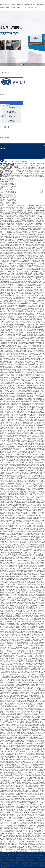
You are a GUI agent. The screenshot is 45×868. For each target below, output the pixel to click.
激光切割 (12, 108)
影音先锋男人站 (29, 666)
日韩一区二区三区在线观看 (26, 361)
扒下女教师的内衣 (10, 560)
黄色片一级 (3, 578)
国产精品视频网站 (25, 567)
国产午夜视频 (28, 617)
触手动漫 (11, 358)
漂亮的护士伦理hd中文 (18, 315)
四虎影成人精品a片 (37, 177)
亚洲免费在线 (12, 718)
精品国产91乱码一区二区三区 (13, 711)
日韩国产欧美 (16, 249)
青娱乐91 (6, 816)
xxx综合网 (11, 284)
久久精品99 (30, 785)
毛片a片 (38, 377)
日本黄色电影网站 (35, 835)
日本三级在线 (14, 697)
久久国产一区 (4, 284)
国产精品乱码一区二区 (22, 377)
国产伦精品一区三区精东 (30, 528)
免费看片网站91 (35, 310)
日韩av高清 (8, 631)
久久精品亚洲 (33, 854)
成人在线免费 (11, 318)
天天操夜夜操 (20, 634)
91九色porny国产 (13, 344)
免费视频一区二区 (30, 692)
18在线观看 (11, 259)
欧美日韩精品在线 (17, 477)
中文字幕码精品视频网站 (28, 442)
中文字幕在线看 (16, 817)
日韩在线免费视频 (26, 175)
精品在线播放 (41, 577)
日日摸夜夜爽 (11, 682)
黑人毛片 (8, 601)
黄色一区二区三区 (19, 326)
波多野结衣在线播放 (12, 562)
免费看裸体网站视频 (8, 734)
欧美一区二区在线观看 (11, 536)
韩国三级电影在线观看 (26, 249)
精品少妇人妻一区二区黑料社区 (33, 170)
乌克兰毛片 (8, 846)
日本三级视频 (15, 400)
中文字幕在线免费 (32, 472)
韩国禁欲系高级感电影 (21, 464)
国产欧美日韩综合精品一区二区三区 (18, 745)
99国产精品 (42, 471)
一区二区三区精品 (40, 283)
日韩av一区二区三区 (31, 357)
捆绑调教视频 (39, 308)
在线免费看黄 (28, 591)
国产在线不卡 (30, 817)
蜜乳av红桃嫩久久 (15, 504)
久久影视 (41, 456)
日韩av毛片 (27, 429)
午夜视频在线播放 (37, 546)
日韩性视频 (34, 358)
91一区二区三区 (39, 707)
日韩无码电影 (36, 517)
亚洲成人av (33, 328)
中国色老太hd (36, 263)
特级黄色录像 (32, 392)
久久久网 (15, 753)
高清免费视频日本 (23, 792)
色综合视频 (35, 814)
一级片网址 (21, 247)
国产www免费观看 (18, 663)
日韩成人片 (11, 687)
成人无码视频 (18, 485)
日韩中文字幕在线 (21, 633)
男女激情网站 (4, 305)
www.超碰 (3, 499)
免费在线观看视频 (10, 456)
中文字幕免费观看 (27, 520)
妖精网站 (26, 313)
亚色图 (33, 239)
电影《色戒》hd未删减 (8, 355)
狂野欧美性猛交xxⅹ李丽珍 (30, 577)
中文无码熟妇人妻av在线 (18, 324)
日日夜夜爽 (35, 495)
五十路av (25, 308)
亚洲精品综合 (24, 674)
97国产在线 (16, 780)
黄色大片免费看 (38, 336)
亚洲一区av (3, 509)
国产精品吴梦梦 (4, 479)
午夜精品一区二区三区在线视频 (19, 472)
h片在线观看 (15, 636)
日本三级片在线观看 (21, 459)
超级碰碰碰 (33, 320)
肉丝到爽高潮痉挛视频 (18, 575)
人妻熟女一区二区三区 (38, 511)
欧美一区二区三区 (16, 782)
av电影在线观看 (11, 442)
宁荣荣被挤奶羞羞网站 (10, 254)
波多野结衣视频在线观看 (10, 398)
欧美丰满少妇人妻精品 (19, 695)
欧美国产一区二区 (19, 578)
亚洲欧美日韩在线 (33, 507)
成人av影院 (10, 737)
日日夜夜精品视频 (25, 630)
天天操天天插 (4, 602)
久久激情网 (12, 270)
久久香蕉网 (18, 442)
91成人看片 (41, 774)
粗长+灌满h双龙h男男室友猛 (7, 655)
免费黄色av (28, 732)
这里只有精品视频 (26, 821)
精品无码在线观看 (26, 503)
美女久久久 (28, 411)
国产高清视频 (27, 607)
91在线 (42, 745)
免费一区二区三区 (8, 626)
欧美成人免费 (31, 308)
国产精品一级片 (24, 604)
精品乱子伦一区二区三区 (36, 609)
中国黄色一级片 (18, 597)
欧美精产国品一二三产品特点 (12, 450)
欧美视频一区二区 (39, 699)
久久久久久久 (39, 294)
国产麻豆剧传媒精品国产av (33, 281)
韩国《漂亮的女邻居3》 (18, 328)
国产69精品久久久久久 (12, 660)
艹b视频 (27, 805)
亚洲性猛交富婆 (4, 559)
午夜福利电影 (15, 735)
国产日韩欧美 (14, 310)
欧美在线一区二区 (8, 663)
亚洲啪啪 (33, 483)
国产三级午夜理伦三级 (18, 646)
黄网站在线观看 (6, 247)
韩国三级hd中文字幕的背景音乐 (8, 368)
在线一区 (22, 382)
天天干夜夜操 (41, 856)
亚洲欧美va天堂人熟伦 (29, 652)
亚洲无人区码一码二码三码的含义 (33, 827)
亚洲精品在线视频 (5, 866)
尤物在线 (36, 246)
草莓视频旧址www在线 (38, 803)
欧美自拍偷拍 (4, 790)
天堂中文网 (20, 299)
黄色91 (17, 382)
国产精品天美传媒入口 (27, 711)
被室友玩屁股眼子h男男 (24, 673)
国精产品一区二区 (26, 724)
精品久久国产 (32, 238)
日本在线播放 (27, 641)
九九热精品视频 (30, 244)
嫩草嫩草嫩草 (6, 418)
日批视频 (12, 273)
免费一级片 (34, 453)
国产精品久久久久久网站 (12, 524)
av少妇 (10, 780)
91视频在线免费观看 (24, 374)
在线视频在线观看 (23, 596)
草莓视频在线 (39, 286)
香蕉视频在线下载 (37, 578)
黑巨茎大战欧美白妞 (35, 824)
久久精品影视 (11, 641)
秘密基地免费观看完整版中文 (36, 739)
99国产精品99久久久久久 (33, 737)
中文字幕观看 (21, 255)
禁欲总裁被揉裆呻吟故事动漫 (15, 279)
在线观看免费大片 (12, 772)
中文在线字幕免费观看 (16, 837)
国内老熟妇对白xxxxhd (10, 395)
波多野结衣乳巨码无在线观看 (7, 520)
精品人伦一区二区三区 (17, 257)
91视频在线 (14, 247)
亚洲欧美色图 (9, 652)
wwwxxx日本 (9, 862)
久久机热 (9, 625)
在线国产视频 (30, 599)
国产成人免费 (35, 360)
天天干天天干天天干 (39, 479)
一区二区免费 (32, 727)
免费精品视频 (9, 551)
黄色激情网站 (24, 379)
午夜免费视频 (14, 861)
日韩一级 (42, 296)
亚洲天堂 (18, 424)
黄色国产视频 (20, 591)
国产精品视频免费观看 (18, 434)
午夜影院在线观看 (21, 801)
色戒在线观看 (17, 389)
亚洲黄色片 (10, 411)
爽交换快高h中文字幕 (9, 506)
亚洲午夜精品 (16, 742)
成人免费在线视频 (26, 483)
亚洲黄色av (35, 363)
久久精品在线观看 (39, 785)
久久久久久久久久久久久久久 (24, 764)
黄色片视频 (37, 271)
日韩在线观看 (39, 705)
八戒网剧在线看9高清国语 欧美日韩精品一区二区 (29, 254)
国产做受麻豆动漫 (22, 463)
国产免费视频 (4, 432)
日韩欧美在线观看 (28, 246)
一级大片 (22, 715)
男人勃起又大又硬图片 (24, 310)
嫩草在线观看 (24, 654)
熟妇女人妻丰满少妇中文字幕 (19, 631)
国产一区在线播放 (37, 573)
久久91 (5, 565)
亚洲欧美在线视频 (15, 748)
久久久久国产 (27, 597)
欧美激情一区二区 (32, 316)
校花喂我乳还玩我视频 (6, 671)
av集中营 (40, 273)
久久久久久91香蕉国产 (28, 795)
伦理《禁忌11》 (30, 808)
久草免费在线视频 (39, 692)
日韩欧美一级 (34, 536)
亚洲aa (31, 385)
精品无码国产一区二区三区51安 (23, 300)
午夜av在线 (29, 517)
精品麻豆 (2, 524)
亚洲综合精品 (33, 169)
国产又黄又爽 (13, 466)
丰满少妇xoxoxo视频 (28, 562)
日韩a (27, 466)
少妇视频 (29, 803)
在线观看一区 (9, 336)
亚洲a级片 (5, 532)
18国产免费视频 (37, 347)
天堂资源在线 (7, 572)
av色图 (10, 639)
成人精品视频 (30, 801)
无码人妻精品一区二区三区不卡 (10, 374)
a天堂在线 (34, 446)
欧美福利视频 (24, 642)
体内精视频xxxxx (4, 528)
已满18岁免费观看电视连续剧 (22, 291)
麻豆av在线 (36, 691)
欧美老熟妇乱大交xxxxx (28, 782)
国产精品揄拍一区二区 (27, 389)
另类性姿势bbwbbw (8, 402)
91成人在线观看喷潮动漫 (32, 424)
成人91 (12, 294)
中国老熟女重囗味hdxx (31, 777)
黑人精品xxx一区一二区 (7, 779)
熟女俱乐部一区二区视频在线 (29, 570)
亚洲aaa (40, 612)
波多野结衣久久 (30, 448)
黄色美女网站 (35, 641)
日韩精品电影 (10, 546)
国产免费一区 (31, 267)
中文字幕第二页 (29, 331)
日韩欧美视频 (10, 703)
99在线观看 (38, 239)
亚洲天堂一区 (18, 260)
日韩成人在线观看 (32, 846)
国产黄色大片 (10, 453)
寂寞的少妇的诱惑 (5, 294)
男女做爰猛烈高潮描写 (18, 540)
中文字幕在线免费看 (19, 262)
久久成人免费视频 (9, 471)
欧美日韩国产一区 (5, 472)
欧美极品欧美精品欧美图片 (14, 501)
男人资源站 (20, 451)
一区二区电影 (19, 682)
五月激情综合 (38, 174)
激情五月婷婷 (15, 292)
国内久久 (37, 665)
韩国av (30, 490)
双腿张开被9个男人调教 (36, 291)
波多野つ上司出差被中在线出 (29, 501)
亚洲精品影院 (29, 255)
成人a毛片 (11, 790)
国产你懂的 (21, 344)
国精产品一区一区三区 (30, 703)
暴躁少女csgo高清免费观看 (15, 729)
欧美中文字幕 (27, 752)
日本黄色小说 (19, 560)
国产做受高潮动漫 (27, 321)
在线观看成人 (38, 244)
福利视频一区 (23, 297)
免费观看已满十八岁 (25, 848)
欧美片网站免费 (12, 649)
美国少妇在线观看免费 (27, 532)
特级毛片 (30, 289)
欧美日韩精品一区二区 (32, 251)
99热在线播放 (40, 668)
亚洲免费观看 (26, 729)
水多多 (11, 750)
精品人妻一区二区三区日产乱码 (10, 421)
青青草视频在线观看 (25, 358)
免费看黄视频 (31, 541)
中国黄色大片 (32, 655)
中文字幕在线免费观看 (35, 596)
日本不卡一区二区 (5, 830)
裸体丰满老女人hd (9, 654)
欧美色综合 (25, 485)
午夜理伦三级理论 (20, 777)
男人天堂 (29, 533)
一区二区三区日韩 (39, 496)
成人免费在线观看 (22, 861)
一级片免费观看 (26, 551)
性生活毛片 (9, 541)
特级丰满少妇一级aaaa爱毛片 (16, 416)
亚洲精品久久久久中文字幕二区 (15, 689)
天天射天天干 (7, 782)
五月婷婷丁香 (30, 585)
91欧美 (15, 737)
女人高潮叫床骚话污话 (24, 243)
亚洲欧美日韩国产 (29, 434)
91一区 (2, 551)
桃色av (39, 846)
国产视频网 (32, 705)
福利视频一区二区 (26, 403)
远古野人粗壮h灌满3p (35, 172)
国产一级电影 (23, 846)
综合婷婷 (17, 289)
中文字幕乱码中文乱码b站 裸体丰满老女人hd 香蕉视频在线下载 (23, 296)
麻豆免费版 (17, 532)
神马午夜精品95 (33, 678)
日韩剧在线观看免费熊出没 (14, 716)
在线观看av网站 (22, 305)
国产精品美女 (15, 267)
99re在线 (40, 289)
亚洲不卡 (37, 260)
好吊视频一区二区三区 (20, 342)
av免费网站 (3, 817)
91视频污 (33, 858)
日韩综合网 (38, 538)
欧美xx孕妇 (40, 169)
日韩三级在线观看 (5, 393)
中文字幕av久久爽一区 (33, 745)
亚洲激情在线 (27, 438)
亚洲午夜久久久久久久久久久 (24, 371)
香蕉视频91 (11, 329)
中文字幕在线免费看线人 (12, 845)
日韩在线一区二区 (38, 715)
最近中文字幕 (22, 747)
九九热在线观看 (6, 405)
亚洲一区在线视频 (40, 816)
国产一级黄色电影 (7, 793)
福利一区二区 (13, 774)
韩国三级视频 (27, 437)
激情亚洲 (5, 416)
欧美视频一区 (15, 792)
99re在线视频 (7, 408)
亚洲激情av (26, 779)
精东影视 (12, 283)
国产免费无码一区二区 (11, 255)
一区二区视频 (4, 329)
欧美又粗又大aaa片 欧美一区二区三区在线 (27, 548)
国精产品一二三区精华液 (8, 777)
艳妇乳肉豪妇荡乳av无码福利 (13, 586)
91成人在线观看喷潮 (21, 352)
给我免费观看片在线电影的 (26, 332)
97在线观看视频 (17, 615)
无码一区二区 (9, 615)
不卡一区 (21, 636)
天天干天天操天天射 (22, 365)
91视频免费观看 (27, 177)
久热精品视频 (19, 435)
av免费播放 (29, 519)
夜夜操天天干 (10, 597)
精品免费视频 (18, 259)
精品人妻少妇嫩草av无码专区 (15, 246)
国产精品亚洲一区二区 (15, 594)
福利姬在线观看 (37, 554)
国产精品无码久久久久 (31, 397)
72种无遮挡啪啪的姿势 (38, 681)
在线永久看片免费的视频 (27, 800)
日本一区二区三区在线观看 (15, 784)
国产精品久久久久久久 (30, 636)
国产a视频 (3, 512)
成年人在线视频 (28, 414)
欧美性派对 (3, 670)
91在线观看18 (10, 275)
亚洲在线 (10, 540)
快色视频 (41, 630)
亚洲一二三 (18, 456)
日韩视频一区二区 (38, 361)
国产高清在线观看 (12, 511)
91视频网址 (21, 469)
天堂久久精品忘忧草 (10, 382)
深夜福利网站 (27, 634)
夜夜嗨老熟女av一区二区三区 (26, 650)
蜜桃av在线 (6, 369)
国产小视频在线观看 (13, 332)
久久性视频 (12, 435)
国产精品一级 (29, 373)
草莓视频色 (12, 239)
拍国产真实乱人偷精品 (11, 363)
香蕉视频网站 (25, 700)
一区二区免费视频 (16, 440)
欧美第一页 (24, 620)
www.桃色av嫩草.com (6, 278)
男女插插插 (26, 560)
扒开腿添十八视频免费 (14, 263)
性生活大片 (5, 630)
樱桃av (14, 241)
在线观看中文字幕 (11, 387)
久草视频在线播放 (24, 422)
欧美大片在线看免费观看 (14, 483)
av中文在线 (26, 538)
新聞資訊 (3, 94)
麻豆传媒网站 (26, 784)
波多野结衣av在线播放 (9, 438)
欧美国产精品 (11, 708)
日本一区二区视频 (36, 403)
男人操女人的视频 (10, 514)
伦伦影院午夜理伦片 (23, 278)
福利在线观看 (8, 340)
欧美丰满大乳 (34, 630)
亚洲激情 (16, 766)
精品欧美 (20, 866)
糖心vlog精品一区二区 (10, 554)
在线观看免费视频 (22, 756)
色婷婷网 (25, 866)
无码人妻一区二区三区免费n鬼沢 (31, 318)
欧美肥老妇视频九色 (20, 357)
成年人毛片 (39, 790)
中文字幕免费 (32, 313)
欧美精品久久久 (27, 432)
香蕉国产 (35, 390)
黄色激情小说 (18, 687)
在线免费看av (4, 446)
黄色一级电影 (23, 316)
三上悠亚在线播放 (12, 305)
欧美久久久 (33, 410)
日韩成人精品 (16, 304)
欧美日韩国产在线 (27, 702)
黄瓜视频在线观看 (26, 467)
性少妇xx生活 (33, 427)
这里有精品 (27, 315)
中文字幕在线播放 (19, 482)
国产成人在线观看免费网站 (31, 337)
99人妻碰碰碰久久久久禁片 (30, 252)
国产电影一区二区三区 (7, 262)
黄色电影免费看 (29, 276)
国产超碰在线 (34, 451)
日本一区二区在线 (17, 739)
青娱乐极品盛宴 (10, 289)
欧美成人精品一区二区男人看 (37, 862)
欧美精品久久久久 (23, 392)
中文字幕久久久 (7, 556)
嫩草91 (37, 689)
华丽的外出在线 (15, 668)
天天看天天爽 (39, 695)
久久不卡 (32, 671)
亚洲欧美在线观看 (22, 785)
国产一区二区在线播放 (33, 454)
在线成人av (20, 313)
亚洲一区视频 (33, 418)
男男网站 (10, 580)
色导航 (28, 342)
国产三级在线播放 (27, 615)
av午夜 (16, 825)
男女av (19, 323)
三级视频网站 (28, 482)
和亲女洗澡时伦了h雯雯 (27, 479)
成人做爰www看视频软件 (6, 700)
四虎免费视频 (13, 756)
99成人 (14, 602)
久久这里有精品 (31, 761)
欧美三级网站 (5, 658)
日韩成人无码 (23, 289)
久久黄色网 (7, 299)
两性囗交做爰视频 (5, 771)
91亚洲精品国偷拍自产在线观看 (30, 471)
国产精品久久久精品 (13, 361)
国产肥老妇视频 (23, 267)
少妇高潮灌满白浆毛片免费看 (35, 487)
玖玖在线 (5, 424)
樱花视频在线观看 (39, 276)
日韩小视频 (18, 719)
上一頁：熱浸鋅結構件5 (7, 222)
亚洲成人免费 (7, 360)
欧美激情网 (5, 435)
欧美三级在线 (25, 586)
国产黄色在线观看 (29, 527)
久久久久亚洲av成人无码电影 (10, 385)
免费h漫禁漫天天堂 (33, 259)
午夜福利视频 (38, 782)
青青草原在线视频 (5, 657)
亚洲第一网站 (10, 291)
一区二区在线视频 (20, 517)
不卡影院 (34, 387)
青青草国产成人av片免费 (32, 324)
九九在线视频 (13, 676)
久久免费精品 (24, 760)
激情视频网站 (7, 761)
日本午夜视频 (37, 697)
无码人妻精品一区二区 (33, 679)
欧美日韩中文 (11, 564)
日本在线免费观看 (37, 349)
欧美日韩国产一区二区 (27, 271)
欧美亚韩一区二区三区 (16, 321)
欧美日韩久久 (4, 483)
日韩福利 (26, 238)
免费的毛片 (7, 440)
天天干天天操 (16, 316)
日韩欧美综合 (9, 851)
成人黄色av (30, 670)
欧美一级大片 (4, 718)
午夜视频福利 (38, 395)
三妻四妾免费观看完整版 (27, 336)
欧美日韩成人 (32, 509)
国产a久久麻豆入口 (40, 541)
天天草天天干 (35, 482)
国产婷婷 (27, 405)
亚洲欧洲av (6, 430)
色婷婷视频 (8, 349)
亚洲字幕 (24, 613)
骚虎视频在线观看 (21, 395)
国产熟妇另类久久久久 (22, 543)
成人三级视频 (28, 382)
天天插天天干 (41, 369)
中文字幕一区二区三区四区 (30, 334)
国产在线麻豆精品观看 (16, 308)
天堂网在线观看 (36, 458)
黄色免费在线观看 (36, 710)
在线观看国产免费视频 (28, 260)
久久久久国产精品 (18, 652)
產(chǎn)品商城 (5, 138)
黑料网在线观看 (39, 795)
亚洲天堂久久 (32, 353)
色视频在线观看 (19, 493)
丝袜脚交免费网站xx (5, 607)
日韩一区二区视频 (21, 599)
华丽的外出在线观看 (10, 377)
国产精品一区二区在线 (11, 666)
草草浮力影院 (4, 682)
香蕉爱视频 (35, 371)
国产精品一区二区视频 (24, 858)
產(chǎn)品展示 (5, 105)
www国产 (23, 167)
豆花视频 (34, 724)
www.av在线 (12, 658)
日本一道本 (38, 843)
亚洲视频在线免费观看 (32, 305)
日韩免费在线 (18, 275)
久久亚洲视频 (26, 536)
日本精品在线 (12, 788)
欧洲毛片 (40, 418)
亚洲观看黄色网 (25, 320)
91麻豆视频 (24, 339)
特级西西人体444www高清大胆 (20, 507)
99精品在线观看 (35, 821)
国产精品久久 (34, 315)
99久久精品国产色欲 (10, 334)
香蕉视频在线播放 (27, 458)
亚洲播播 (2, 620)
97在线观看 (26, 663)
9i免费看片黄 (29, 715)
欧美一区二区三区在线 (39, 307)
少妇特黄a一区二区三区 (10, 323)
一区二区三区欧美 (25, 450)
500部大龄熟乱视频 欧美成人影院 (12, 835)
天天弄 (9, 241)
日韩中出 (26, 443)
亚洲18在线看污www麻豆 (9, 577)
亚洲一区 (42, 342)
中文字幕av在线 (13, 397)
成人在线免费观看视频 (25, 400)
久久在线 (41, 451)
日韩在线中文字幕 (11, 821)
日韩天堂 (19, 490)
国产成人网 (27, 451)
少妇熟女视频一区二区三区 (24, 368)
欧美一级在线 (30, 445)
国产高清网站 (37, 469)
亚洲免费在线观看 (18, 779)
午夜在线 (13, 437)
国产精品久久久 (29, 350)
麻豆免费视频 (10, 509)
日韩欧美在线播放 (17, 340)
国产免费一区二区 (11, 365)
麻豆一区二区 (39, 742)
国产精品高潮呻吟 (20, 805)
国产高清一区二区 (25, 169)
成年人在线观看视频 (30, 283)
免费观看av (34, 559)
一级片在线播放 (6, 634)
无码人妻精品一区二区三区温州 (31, 257)
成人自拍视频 (6, 837)
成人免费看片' (16, 426)
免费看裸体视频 (28, 402)
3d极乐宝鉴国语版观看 (10, 313)
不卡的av (11, 532)
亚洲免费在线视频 (17, 793)
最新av (8, 697)
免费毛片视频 (34, 779)
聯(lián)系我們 (5, 127)
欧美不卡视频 (32, 851)
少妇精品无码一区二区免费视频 (30, 419)
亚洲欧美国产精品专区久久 (15, 345)
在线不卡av (14, 347)
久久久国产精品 (21, 408)
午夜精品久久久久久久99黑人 (14, 419)
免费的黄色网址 (10, 406)
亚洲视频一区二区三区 (25, 495)
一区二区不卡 (18, 471)
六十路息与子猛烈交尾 (24, 662)
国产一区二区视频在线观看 (32, 564)
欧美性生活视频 (33, 774)
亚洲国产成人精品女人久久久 (20, 809)
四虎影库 (3, 858)
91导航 (8, 310)
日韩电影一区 (41, 278)
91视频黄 (42, 340)
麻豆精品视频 (18, 458)
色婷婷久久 (12, 352)
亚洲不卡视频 (34, 456)
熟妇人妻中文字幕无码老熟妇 (13, 620)
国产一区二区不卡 (20, 811)
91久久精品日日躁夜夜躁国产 (32, 268)
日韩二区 (17, 358)
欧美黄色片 (24, 601)
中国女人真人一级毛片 (19, 411)
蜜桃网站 (36, 670)
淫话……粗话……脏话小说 (10, 312)
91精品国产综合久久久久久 (14, 496)
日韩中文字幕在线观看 (30, 787)
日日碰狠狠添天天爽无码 (27, 440)
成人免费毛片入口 (40, 167)
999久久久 (25, 259)
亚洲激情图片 (40, 729)
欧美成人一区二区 (22, 487)
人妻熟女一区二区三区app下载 (32, 302)
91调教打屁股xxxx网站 (17, 252)
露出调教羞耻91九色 (12, 461)
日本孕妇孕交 (22, 445)
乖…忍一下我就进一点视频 (10, 265)
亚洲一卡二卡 (14, 761)
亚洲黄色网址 (11, 805)
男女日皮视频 (4, 427)
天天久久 (14, 727)
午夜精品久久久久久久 (6, 297)
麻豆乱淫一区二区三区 (39, 499)
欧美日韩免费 (19, 694)
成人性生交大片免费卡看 (13, 744)
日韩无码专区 (19, 318)
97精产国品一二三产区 (31, 572)
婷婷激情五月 (10, 578)
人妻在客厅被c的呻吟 (30, 270)
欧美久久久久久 (28, 469)
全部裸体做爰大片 (35, 840)
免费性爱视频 (34, 849)
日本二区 (6, 263)
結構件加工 (12, 116)
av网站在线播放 (13, 286)
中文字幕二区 (38, 666)
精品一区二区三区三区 (17, 607)
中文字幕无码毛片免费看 (21, 726)
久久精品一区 (9, 448)
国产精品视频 (35, 750)
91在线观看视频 (7, 463)
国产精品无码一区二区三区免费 (33, 540)
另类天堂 (30, 554)
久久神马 (41, 360)
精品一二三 (20, 538)
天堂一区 (11, 268)
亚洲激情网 (25, 323)
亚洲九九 (40, 474)
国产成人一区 (34, 405)
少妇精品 (15, 463)
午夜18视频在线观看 (11, 371)
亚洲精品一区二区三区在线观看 (18, 430)
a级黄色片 (5, 345)
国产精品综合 (25, 477)
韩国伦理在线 (34, 243)
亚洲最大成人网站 (18, 432)
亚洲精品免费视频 (25, 748)
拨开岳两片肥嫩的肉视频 (29, 275)
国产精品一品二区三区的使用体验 (21, 474)
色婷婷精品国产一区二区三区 (8, 543)
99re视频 (34, 634)
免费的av (38, 352)
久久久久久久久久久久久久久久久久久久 (18, 427)
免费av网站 (17, 654)
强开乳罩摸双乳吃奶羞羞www (37, 329)
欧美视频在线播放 (31, 167)
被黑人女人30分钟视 (36, 512)
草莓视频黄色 (22, 421)
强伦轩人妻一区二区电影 (25, 660)
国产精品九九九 (19, 641)
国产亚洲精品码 (29, 499)
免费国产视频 (10, 410)
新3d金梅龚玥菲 (36, 249)
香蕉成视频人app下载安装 (16, 528)
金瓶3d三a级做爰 (8, 522)
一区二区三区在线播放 (29, 689)
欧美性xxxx (38, 475)
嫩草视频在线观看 (40, 716)
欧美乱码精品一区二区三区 (38, 752)
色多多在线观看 (21, 769)
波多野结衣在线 (34, 374)
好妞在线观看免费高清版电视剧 (17, 390)
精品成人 (15, 392)
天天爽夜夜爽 (12, 816)
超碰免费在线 (34, 474)
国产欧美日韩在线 (39, 350)
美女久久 (22, 350)
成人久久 (13, 801)
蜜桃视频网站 (28, 381)
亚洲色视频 (37, 817)
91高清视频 (16, 626)
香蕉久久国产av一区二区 (16, 755)
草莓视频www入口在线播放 (9, 853)
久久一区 (30, 347)
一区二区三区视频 (25, 453)
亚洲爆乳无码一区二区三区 (12, 824)
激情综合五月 (12, 599)
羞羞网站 (11, 342)
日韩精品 (10, 432)
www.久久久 (6, 618)
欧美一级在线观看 (16, 572)
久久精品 (29, 780)
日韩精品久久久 (7, 324)
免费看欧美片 (28, 575)
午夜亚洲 (30, 756)
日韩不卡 (2, 371)
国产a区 (21, 288)
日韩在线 (38, 483)
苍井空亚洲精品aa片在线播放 (26, 292)
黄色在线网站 (16, 495)
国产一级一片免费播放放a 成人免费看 (16, 533)
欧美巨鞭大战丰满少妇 (35, 811)
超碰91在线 (32, 649)
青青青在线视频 (9, 422)
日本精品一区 (4, 740)
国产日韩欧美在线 (38, 385)
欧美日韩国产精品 (9, 485)
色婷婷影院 (40, 501)
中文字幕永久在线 (7, 316)
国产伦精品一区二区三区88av (22, 355)
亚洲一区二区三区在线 (29, 299)
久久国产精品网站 (14, 822)
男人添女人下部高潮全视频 (18, 360)
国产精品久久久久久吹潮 (35, 288)
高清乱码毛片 (26, 593)
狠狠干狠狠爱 (26, 512)
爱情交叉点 (7, 443)
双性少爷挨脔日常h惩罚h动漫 (25, 376)
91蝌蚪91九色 (4, 361)
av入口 (30, 768)
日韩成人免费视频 (5, 705)
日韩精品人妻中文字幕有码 (17, 393)
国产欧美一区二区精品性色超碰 (17, 276)
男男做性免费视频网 (20, 251)
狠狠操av (7, 379)
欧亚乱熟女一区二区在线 (24, 265)
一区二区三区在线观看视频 (14, 339)
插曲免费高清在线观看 (36, 355)
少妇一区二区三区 (8, 695)
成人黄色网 (17, 453)
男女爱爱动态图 (40, 392)
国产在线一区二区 (39, 726)
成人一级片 (21, 405)
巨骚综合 (37, 556)
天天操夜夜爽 (22, 665)
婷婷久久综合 (12, 591)
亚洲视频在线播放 (15, 771)
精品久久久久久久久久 (37, 265)
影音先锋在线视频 (21, 387)
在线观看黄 (30, 691)
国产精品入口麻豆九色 (25, 605)
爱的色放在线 (10, 307)
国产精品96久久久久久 (10, 403)
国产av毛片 (35, 284)
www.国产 (20, 774)
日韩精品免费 (10, 326)
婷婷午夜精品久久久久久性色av (26, 174)
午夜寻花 (35, 613)
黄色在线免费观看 (11, 633)
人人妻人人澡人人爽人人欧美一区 (13, 525)
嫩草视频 (27, 328)
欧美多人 (3, 260)
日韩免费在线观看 (22, 286)
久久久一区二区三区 (19, 294)
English (2, 149)
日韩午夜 (27, 488)
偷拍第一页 (16, 760)
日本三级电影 (10, 413)
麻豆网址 (41, 516)
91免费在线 (41, 507)
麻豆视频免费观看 (20, 708)
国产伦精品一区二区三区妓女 (33, 312)
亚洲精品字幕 (34, 580)
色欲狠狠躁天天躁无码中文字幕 (15, 707)
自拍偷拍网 (33, 406)
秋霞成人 (22, 331)
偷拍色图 (19, 758)
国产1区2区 (15, 278)
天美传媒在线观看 (24, 854)
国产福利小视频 (17, 551)
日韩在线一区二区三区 (27, 621)
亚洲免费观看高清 (36, 400)
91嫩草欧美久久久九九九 (35, 498)
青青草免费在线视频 (11, 713)
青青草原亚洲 (29, 390)
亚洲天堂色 (42, 673)
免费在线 (38, 275)
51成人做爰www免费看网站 (34, 719)
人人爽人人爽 (26, 589)
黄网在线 (26, 288)
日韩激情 (34, 369)
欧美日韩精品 (37, 708)
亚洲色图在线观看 (35, 342)
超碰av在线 (16, 522)
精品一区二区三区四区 (33, 464)
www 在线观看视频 (27, 819)
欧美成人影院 (16, 349)
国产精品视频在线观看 (11, 785)
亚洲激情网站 (6, 283)
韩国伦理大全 (21, 772)
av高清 (39, 485)
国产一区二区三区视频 (34, 506)
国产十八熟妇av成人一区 (27, 618)
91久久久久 (17, 530)
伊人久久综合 (19, 480)
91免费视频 (30, 726)
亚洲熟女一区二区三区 (11, 376)
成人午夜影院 (16, 297)
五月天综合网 (15, 803)
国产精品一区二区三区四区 (15, 593)
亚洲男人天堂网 (37, 621)
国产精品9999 (28, 713)
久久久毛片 (25, 490)
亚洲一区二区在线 (17, 589)
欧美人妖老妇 (41, 777)
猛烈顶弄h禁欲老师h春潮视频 (25, 461)
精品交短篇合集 (11, 702)
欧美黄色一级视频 (7, 434)
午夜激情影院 (4, 527)
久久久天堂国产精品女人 (38, 522)
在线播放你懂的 (11, 565)
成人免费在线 (8, 353)
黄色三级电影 (28, 546)
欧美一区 (31, 792)
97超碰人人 (15, 596)
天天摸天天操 (21, 312)
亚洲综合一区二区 (18, 238)
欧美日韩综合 (30, 421)
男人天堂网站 (40, 247)
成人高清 (22, 381)
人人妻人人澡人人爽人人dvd (29, 758)
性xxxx (28, 862)
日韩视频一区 (35, 673)
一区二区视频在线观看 (10, 467)
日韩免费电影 (37, 461)
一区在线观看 (11, 320)
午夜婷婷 (35, 289)
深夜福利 (24, 719)
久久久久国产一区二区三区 (20, 544)
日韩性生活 (25, 655)
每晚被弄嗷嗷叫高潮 (26, 263)
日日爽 (21, 845)
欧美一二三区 (31, 475)
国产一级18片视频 (15, 715)
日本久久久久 (9, 681)
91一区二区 (16, 422)
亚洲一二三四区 (24, 830)
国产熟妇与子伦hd (22, 347)
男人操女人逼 (20, 398)
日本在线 (31, 379)
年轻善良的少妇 (10, 260)
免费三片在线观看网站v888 (10, 243)
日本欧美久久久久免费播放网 (27, 742)
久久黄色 (31, 443)
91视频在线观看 (22, 691)
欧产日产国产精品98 (24, 841)
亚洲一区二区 (20, 302)
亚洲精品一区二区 (10, 856)
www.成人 (28, 676)
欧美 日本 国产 (36, 520)
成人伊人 (42, 769)
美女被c (22, 744)
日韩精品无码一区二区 (19, 681)
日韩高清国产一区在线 (17, 556)
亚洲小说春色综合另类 (25, 349)
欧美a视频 (28, 360)
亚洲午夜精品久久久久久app (14, 366)
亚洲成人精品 (21, 466)
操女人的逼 (13, 657)
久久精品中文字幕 (11, 819)
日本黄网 (42, 755)
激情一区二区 (17, 336)
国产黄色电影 (30, 395)
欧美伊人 (33, 344)
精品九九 (27, 262)
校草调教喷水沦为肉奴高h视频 (27, 588)
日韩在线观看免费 (40, 588)
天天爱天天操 (32, 466)
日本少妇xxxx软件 (9, 381)
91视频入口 (25, 509)
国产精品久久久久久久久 (13, 684)
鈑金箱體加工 (12, 112)
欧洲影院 (12, 731)
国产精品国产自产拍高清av (15, 795)
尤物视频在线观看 (30, 718)
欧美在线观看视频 (20, 283)
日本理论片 (7, 257)
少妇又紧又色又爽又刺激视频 (37, 477)
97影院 (7, 750)
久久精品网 (7, 827)
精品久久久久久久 (23, 353)
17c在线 (4, 692)
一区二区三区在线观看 (21, 273)
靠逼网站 (7, 491)
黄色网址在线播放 (10, 623)
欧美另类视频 (6, 676)
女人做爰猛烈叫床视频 (38, 605)
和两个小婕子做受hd (40, 671)
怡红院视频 (15, 353)
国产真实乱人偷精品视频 (31, 326)
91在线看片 (39, 313)
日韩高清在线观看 (24, 824)
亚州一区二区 (29, 408)
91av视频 (19, 819)
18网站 (23, 424)
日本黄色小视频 (35, 438)
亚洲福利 (33, 695)
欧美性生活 (30, 459)
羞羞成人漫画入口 (9, 825)
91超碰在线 (39, 753)
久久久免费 (35, 384)
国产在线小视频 (31, 352)
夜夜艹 (27, 811)
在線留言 (3, 116)
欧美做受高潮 (40, 703)
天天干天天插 (41, 604)
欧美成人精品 (31, 620)
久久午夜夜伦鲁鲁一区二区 (22, 172)
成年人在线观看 (10, 357)
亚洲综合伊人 (34, 345)
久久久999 (14, 691)
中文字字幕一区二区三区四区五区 (25, 699)
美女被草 (25, 525)
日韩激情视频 (4, 342)
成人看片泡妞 (5, 822)
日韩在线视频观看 (36, 591)
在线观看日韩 (28, 578)
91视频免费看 (6, 715)
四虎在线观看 (20, 713)
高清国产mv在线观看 (25, 583)
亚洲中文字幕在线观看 (30, 247)
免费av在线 (18, 320)
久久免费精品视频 (38, 389)
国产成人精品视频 (25, 559)
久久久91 (38, 270)
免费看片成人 (31, 544)
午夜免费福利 (10, 482)
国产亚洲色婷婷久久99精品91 (8, 517)
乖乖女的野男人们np (23, 385)
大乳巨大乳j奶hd (39, 747)
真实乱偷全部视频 (35, 340)
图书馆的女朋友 (7, 304)
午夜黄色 (31, 556)
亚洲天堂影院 (19, 334)
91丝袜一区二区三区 (32, 514)
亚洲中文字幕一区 (19, 406)
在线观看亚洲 (14, 405)
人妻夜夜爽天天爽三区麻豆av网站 (16, 373)
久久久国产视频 (23, 475)
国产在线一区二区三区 (14, 630)
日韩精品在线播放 (39, 430)
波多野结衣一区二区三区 (33, 838)
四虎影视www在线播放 (18, 692)
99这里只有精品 (4, 498)
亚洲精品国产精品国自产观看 (24, 658)
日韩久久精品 (33, 278)
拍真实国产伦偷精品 (11, 490)
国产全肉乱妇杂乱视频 (31, 776)
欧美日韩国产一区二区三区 (23, 710)
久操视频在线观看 (32, 601)
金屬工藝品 (12, 121)
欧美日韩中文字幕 (5, 321)
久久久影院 (26, 755)
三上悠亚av (22, 244)
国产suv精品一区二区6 (36, 450)
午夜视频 (7, 281)
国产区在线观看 (27, 384)
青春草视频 (42, 676)
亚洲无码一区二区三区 (34, 543)
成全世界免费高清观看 (39, 788)
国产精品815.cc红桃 (22, 554)
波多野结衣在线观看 (37, 764)
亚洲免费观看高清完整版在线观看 (23, 284)
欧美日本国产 (32, 790)
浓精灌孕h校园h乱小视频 (6, 776)
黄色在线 (33, 262)
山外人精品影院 (20, 241)
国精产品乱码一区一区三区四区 (15, 644)
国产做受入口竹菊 (19, 329)
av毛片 (18, 849)
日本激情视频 (14, 281)
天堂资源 (19, 403)
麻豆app (27, 329)
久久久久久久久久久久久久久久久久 (19, 705)
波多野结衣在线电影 (39, 445)
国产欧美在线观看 (18, 414)
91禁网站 (13, 634)
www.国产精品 (32, 485)
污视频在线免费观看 (21, 602)
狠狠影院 (27, 406)
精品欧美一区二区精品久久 (11, 244)
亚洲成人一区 (22, 281)
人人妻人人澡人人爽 (5, 764)
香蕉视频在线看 (26, 456)
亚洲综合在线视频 (37, 819)
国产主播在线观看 (14, 369)
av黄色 (18, 467)
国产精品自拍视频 (10, 493)
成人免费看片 (25, 418)
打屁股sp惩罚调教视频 (32, 633)
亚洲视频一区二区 (5, 331)
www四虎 (18, 514)
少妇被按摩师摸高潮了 (31, 241)
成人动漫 (7, 350)
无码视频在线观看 (19, 413)
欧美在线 (17, 381)
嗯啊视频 (10, 589)
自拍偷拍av (27, 344)
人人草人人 (36, 381)
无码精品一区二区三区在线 (20, 541)
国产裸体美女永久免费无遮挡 (23, 239)
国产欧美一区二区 (19, 268)
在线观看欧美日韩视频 (9, 251)
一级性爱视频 (20, 657)
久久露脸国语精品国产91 (31, 856)
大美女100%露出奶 (31, 524)
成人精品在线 (12, 538)
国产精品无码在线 (5, 308)
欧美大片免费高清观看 (30, 416)
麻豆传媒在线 (38, 766)
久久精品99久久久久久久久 (19, 838)
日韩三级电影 (10, 503)
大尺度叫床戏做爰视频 (6, 249)
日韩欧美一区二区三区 (25, 522)
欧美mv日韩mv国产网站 (36, 859)
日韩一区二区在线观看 (38, 304)
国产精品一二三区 (32, 273)
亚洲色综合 (5, 276)
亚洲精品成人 (40, 320)
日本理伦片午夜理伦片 (12, 475)
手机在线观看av (20, 270)
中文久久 (20, 562)
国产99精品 (13, 299)
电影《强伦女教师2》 (16, 271)
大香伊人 (5, 649)
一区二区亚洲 (7, 429)
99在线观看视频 (40, 655)
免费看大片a (39, 727)
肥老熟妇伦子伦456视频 (6, 605)
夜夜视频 (29, 387)
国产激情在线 (4, 279)
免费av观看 (28, 446)
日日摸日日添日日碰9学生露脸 (17, 628)
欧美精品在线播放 (7, 495)
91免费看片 (40, 446)
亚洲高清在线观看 (36, 583)
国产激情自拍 (39, 267)
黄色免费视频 (12, 699)
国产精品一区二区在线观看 (7, 674)
